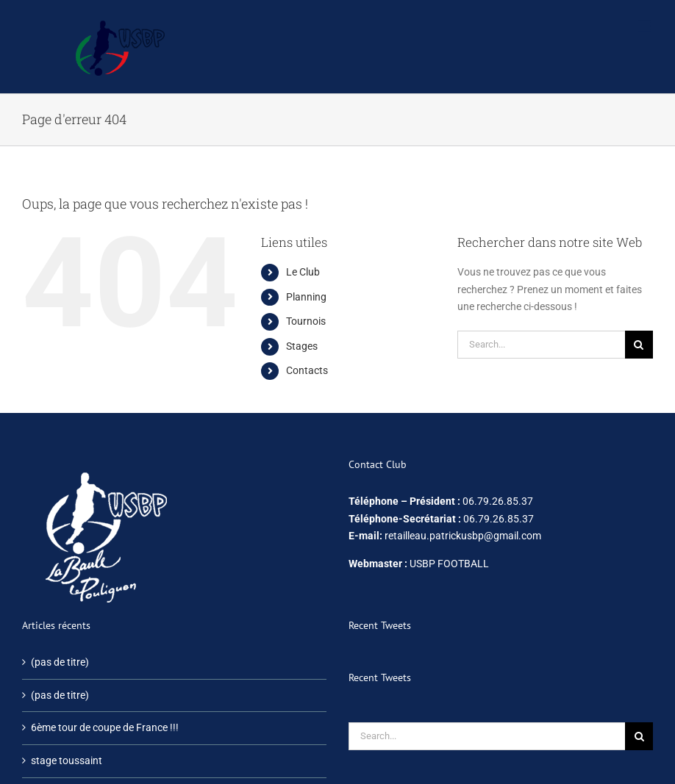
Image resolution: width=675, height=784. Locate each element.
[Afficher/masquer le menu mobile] (645, 26)
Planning (306, 297)
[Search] (639, 345)
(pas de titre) (60, 662)
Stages (302, 346)
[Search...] (541, 345)
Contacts (307, 370)
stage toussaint (67, 760)
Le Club (303, 272)
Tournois (306, 321)
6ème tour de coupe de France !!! (105, 727)
